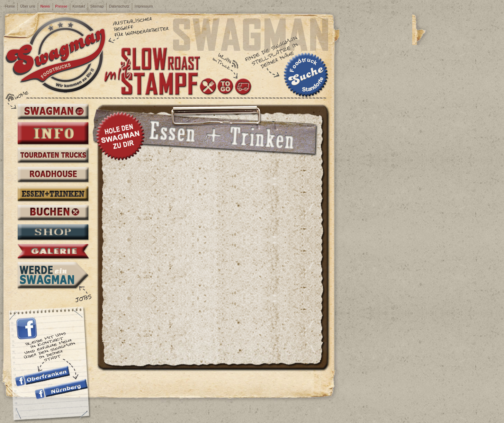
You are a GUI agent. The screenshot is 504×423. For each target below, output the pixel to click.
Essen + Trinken (53, 194)
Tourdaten (53, 156)
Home (10, 6)
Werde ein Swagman (53, 275)
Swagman (53, 112)
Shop (53, 233)
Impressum (144, 6)
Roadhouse (53, 175)
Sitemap (97, 6)
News (45, 6)
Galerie (53, 252)
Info (53, 133)
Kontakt (79, 6)
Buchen (53, 213)
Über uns (28, 6)
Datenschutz (119, 6)
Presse (61, 6)
